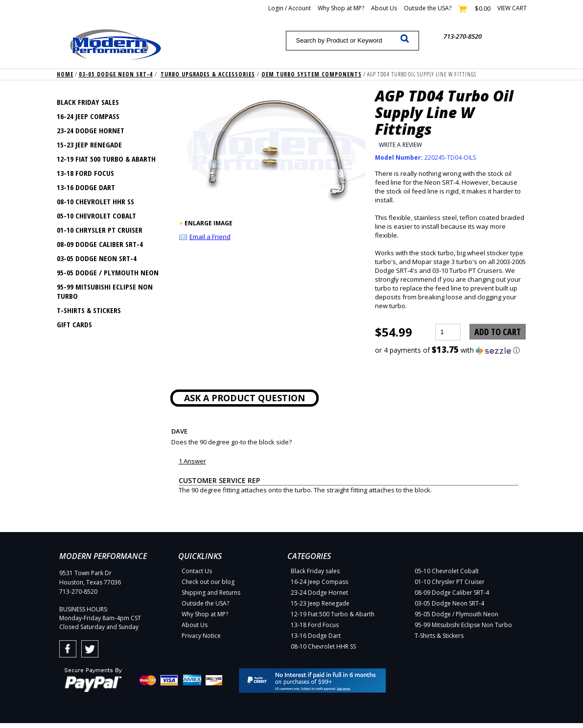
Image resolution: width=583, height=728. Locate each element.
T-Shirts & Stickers (89, 310)
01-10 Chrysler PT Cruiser (100, 230)
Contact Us (197, 571)
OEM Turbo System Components (312, 74)
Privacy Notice (201, 636)
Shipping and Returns (211, 593)
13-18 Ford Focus (85, 173)
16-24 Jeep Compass (88, 116)
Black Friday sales (88, 102)
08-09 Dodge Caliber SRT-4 (100, 244)
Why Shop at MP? (341, 8)
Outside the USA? (428, 8)
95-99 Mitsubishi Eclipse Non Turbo (105, 291)
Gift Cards (74, 324)
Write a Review (400, 145)
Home (65, 74)
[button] (451, 350)
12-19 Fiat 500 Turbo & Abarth (106, 159)
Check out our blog (208, 582)
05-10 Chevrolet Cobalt (96, 216)
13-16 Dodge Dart (86, 187)
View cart (512, 8)
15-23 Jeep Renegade (89, 145)
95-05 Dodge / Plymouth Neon (108, 272)
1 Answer (192, 461)
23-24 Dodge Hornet (91, 130)
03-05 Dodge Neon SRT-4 (116, 74)
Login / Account (290, 8)
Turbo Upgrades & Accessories (208, 74)
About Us (384, 8)
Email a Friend (210, 237)
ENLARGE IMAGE (209, 223)
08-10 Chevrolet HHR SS (95, 201)
